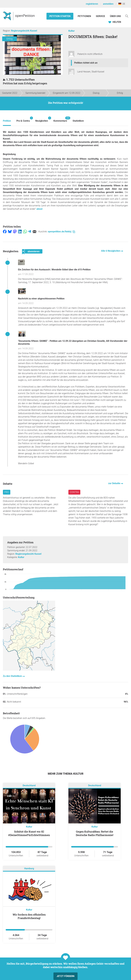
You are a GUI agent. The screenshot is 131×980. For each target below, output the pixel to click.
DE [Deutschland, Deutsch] (122, 4)
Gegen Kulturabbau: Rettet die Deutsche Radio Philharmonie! (95, 833)
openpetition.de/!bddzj (61, 232)
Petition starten (60, 16)
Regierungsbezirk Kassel (24, 31)
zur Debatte (115, 483)
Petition (7, 121)
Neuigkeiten (42, 119)
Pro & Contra (23, 119)
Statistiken (78, 121)
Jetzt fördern (65, 976)
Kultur (72, 31)
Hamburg (29, 868)
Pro (7, 492)
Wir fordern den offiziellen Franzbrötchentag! (29, 916)
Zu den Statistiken (13, 676)
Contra (74, 492)
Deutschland (29, 785)
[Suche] (127, 16)
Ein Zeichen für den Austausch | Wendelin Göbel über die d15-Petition (54, 270)
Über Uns (115, 16)
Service (100, 16)
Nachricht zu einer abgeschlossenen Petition (41, 299)
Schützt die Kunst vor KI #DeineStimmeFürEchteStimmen (29, 833)
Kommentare (60, 119)
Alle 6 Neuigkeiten (111, 251)
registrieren (92, 4)
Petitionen (85, 16)
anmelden (108, 4)
